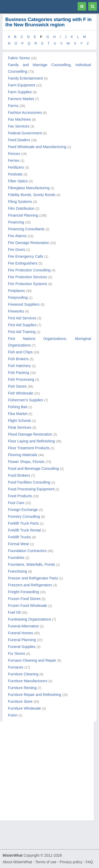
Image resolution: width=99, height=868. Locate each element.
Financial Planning (23, 215)
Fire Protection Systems (28, 284)
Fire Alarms (17, 236)
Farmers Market (21, 99)
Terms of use (46, 862)
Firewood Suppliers (24, 304)
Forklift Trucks (19, 537)
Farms (13, 106)
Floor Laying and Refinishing (31, 441)
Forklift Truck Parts (23, 523)
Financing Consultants (26, 229)
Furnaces (16, 667)
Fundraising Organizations (29, 619)
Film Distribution (21, 208)
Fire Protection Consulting (29, 270)
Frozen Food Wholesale (28, 606)
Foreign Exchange (23, 510)
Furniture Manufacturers (28, 681)
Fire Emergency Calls (26, 256)
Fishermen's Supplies (25, 400)
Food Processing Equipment (31, 489)
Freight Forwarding (23, 592)
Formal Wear (19, 544)
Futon (13, 715)
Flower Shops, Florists (26, 462)
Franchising (17, 571)
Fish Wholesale (21, 393)
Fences (14, 154)
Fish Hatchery (19, 366)
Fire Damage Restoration (29, 243)
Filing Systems (20, 202)
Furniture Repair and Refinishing (35, 695)
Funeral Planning (22, 640)
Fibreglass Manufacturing (29, 188)
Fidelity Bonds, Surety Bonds (32, 195)
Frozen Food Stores (24, 599)
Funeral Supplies (22, 647)
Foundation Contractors (27, 551)
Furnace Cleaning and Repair (32, 660)
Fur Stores (16, 654)
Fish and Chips (20, 352)
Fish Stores (17, 386)
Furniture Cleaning (23, 674)
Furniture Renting (22, 688)
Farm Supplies (20, 92)
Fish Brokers (18, 359)
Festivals (15, 174)
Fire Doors (16, 250)
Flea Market (18, 414)
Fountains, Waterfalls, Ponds (31, 564)
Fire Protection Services (28, 277)
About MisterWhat (17, 862)
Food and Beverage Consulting (33, 469)
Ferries (14, 160)
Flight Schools (20, 421)
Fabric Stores (19, 58)
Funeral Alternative (23, 626)
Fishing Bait (18, 407)
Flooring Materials (23, 455)
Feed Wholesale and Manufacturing (37, 147)
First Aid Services (22, 318)
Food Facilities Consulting (29, 482)
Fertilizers (16, 167)
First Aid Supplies (22, 325)
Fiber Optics (18, 181)
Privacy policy (71, 862)
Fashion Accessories (25, 113)
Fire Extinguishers (23, 263)
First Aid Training (22, 332)
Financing (16, 222)
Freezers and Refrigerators (30, 585)
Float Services (20, 427)
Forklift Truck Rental (24, 530)
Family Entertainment (25, 78)
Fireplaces (16, 291)
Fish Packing (18, 373)
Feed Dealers (19, 140)
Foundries (16, 558)
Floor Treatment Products (29, 448)
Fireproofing (18, 298)
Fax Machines (19, 119)
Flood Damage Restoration (30, 434)
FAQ (89, 862)
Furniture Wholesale (24, 708)
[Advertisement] (49, 771)
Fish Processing (21, 379)
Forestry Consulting (24, 516)
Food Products (20, 496)
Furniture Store (20, 701)
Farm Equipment (22, 85)
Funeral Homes (21, 633)
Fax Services (19, 126)
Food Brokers (19, 475)
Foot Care (16, 503)
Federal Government (25, 133)
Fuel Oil (14, 612)
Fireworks (16, 311)
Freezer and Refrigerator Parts (33, 578)
